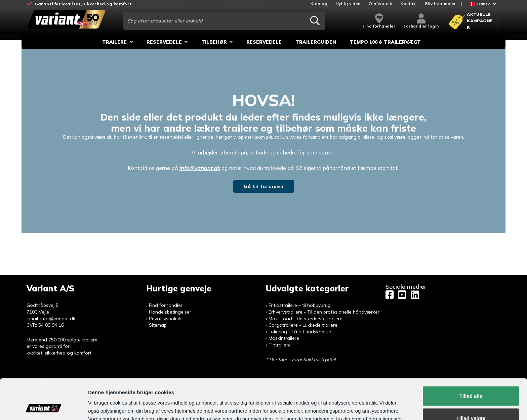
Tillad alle (471, 358)
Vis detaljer (348, 403)
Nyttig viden (348, 4)
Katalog (319, 4)
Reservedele (164, 42)
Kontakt (409, 4)
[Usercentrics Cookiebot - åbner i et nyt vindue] (44, 407)
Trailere (114, 42)
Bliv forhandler (440, 4)
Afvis (471, 402)
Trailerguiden (316, 42)
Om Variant (381, 4)
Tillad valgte (471, 380)
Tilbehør (214, 42)
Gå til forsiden (264, 186)
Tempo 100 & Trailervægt (385, 42)
